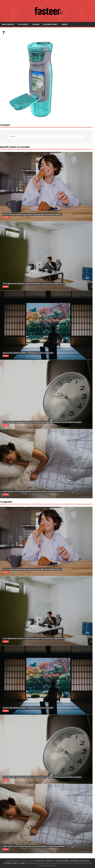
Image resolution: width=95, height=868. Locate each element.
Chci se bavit (23, 24)
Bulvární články (50, 24)
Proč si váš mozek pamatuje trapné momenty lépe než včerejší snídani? (32, 214)
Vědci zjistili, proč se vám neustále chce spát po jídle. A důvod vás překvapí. (34, 491)
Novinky (36, 24)
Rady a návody (8, 24)
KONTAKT (50, 861)
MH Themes (41, 861)
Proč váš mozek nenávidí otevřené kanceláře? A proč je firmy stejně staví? (33, 284)
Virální (64, 24)
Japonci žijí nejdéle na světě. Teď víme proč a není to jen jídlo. (28, 353)
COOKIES (22, 863)
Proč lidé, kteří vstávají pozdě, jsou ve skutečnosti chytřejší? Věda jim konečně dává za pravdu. (42, 422)
